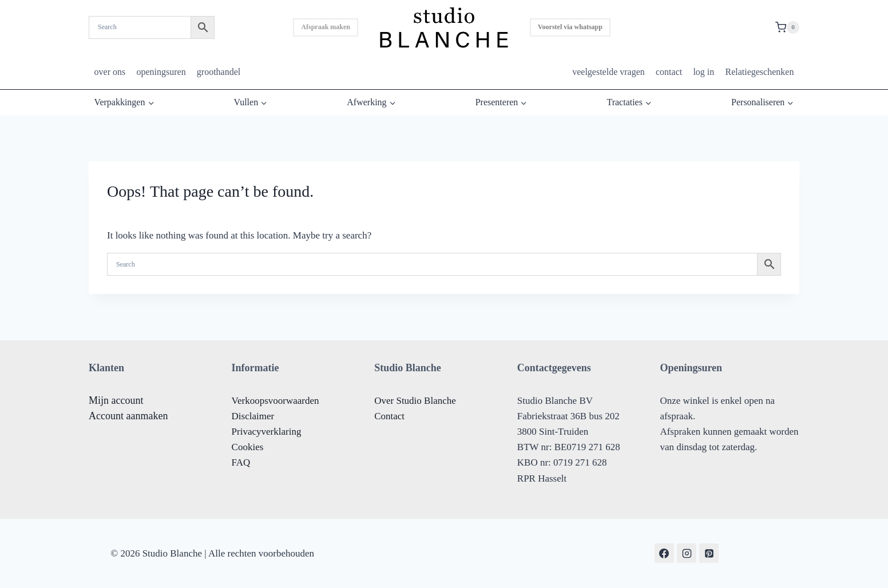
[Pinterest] (709, 553)
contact (669, 72)
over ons (110, 72)
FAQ (241, 462)
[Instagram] (687, 553)
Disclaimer (253, 416)
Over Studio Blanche (415, 401)
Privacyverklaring (267, 432)
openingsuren (161, 72)
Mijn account (116, 400)
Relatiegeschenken (759, 72)
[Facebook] (664, 553)
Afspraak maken (326, 27)
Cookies (248, 447)
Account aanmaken (128, 416)
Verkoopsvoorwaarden (275, 401)
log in (703, 72)
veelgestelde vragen (608, 72)
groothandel (219, 72)
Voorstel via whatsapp (570, 27)
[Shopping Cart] (787, 27)
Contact (389, 416)
